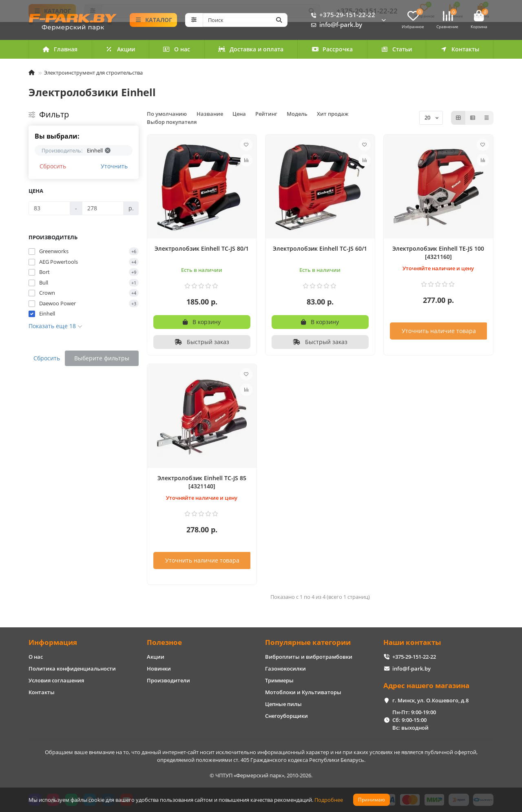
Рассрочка (332, 49)
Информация (53, 642)
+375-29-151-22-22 (342, 15)
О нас (177, 49)
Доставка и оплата (251, 49)
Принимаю (372, 800)
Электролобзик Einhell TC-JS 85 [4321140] (202, 482)
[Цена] (49, 208)
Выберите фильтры (102, 358)
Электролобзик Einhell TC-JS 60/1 (320, 248)
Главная (60, 49)
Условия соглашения (56, 680)
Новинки (159, 669)
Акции (120, 49)
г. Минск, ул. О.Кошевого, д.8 (430, 700)
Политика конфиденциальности (72, 669)
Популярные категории (308, 642)
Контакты (460, 49)
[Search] (245, 20)
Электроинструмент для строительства (93, 73)
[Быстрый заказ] (202, 342)
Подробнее (329, 800)
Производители (168, 680)
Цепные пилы (283, 704)
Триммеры (279, 680)
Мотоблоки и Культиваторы (303, 692)
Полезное (164, 642)
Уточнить (114, 166)
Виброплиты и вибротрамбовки (309, 657)
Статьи (396, 49)
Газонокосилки (285, 669)
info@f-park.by (335, 25)
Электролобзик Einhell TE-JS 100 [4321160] (438, 253)
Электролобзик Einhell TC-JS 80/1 (202, 248)
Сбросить (53, 166)
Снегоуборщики (286, 716)
